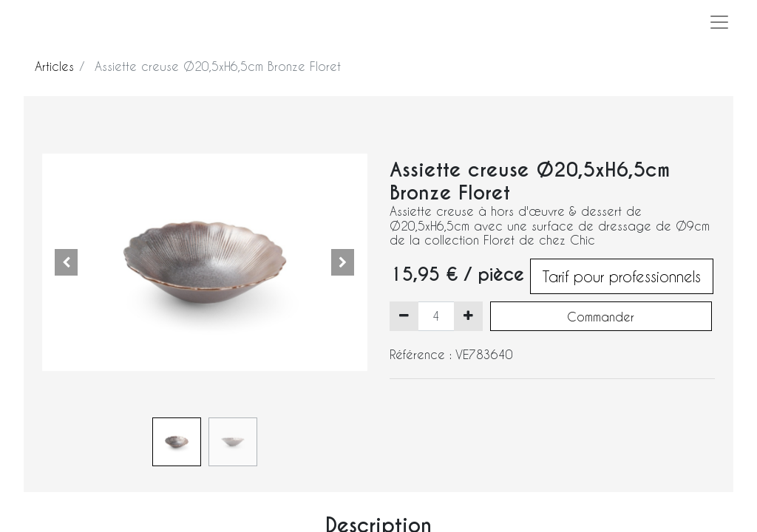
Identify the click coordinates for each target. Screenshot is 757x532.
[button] (67, 262)
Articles (54, 66)
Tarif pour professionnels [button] (622, 276)
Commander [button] (601, 317)
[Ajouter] (468, 316)
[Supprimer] (404, 316)
